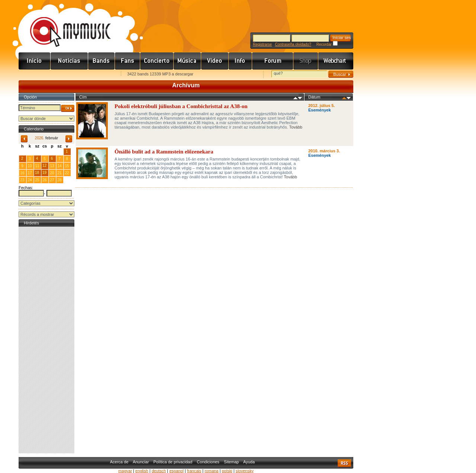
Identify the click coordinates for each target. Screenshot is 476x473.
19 (44, 173)
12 (44, 166)
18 (37, 173)
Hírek (69, 61)
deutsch (159, 471)
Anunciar (141, 462)
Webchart (336, 61)
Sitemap (231, 462)
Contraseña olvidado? (293, 44)
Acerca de (119, 462)
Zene (187, 61)
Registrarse (262, 44)
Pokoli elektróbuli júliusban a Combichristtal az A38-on (181, 106)
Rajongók (128, 61)
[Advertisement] (46, 340)
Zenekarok (102, 61)
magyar (125, 471)
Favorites (34, 74)
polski (227, 471)
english (142, 471)
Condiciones (208, 462)
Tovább (295, 127)
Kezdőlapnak (65, 74)
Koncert (157, 61)
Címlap (35, 61)
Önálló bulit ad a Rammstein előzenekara (164, 152)
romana (211, 471)
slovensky (245, 471)
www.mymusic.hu (64, 24)
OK (68, 108)
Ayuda (249, 462)
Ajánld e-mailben (97, 74)
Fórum (273, 61)
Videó (215, 61)
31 (59, 151)
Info (240, 61)
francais (194, 471)
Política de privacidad (173, 462)
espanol (176, 471)
